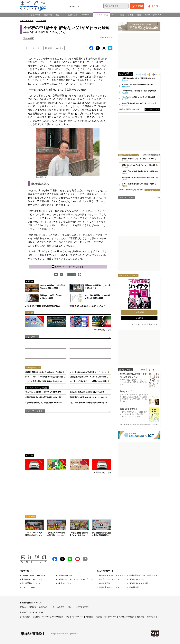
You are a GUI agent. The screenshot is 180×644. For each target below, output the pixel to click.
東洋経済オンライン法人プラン (112, 575)
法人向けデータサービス (109, 579)
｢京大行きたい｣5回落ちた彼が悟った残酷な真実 (43, 392)
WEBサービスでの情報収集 (53, 617)
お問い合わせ (152, 617)
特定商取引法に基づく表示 (106, 617)
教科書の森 (134, 587)
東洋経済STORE (65, 575)
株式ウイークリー (66, 583)
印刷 (50, 48)
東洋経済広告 (105, 583)
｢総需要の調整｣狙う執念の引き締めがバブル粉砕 (43, 372)
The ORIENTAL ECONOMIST (34, 575)
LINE (70, 559)
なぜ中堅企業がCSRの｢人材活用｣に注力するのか (88, 372)
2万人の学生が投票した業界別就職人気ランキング (89, 403)
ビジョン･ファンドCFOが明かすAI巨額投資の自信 (44, 377)
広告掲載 (36, 617)
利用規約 (140, 617)
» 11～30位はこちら (152, 110)
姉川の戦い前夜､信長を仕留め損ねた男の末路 (87, 392)
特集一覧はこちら (103, 330)
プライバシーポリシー (75, 617)
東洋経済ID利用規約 (127, 617)
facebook (55, 559)
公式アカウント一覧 (47, 607)
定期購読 (139, 318)
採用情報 (33, 607)
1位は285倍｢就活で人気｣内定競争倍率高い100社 (43, 403)
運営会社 (23, 607)
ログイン (155, 6)
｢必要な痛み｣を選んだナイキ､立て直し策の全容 (88, 377)
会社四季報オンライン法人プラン (143, 575)
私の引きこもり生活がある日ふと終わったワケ (87, 306)
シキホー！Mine (28, 587)
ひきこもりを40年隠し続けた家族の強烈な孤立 (42, 306)
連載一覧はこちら (103, 472)
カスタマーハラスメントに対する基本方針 (73, 607)
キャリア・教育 (27, 21)
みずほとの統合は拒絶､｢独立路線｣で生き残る (42, 381)
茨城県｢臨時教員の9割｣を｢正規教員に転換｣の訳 (43, 397)
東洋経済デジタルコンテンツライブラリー (76, 579)
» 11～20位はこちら (152, 190)
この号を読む (139, 312)
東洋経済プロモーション (109, 587)
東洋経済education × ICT (32, 579)
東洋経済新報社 (33, 634)
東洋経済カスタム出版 (139, 583)
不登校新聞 (41, 21)
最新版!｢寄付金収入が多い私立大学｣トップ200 (87, 397)
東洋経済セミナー (137, 579)
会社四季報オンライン (31, 583)
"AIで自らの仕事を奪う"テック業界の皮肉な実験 (88, 381)
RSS (85, 559)
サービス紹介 (25, 617)
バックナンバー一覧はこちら (146, 324)
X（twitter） (62, 559)
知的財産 (89, 617)
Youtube (78, 559)
